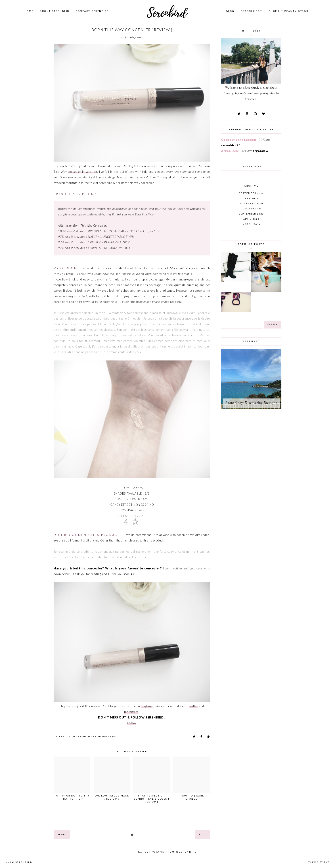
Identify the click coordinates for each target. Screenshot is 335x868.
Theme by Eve (319, 862)
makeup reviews (102, 736)
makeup (80, 736)
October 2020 (251, 209)
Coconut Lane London (239, 140)
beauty (65, 736)
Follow (132, 723)
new (62, 835)
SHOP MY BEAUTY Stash (289, 11)
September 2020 (251, 214)
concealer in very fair (83, 172)
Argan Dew (230, 151)
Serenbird (24, 862)
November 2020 (251, 203)
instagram (131, 712)
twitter (194, 706)
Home (29, 11)
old (203, 835)
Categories (250, 11)
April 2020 (251, 219)
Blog (230, 11)
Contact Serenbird (92, 11)
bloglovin (147, 706)
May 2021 (251, 198)
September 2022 (251, 193)
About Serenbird (55, 11)
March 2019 (251, 224)
